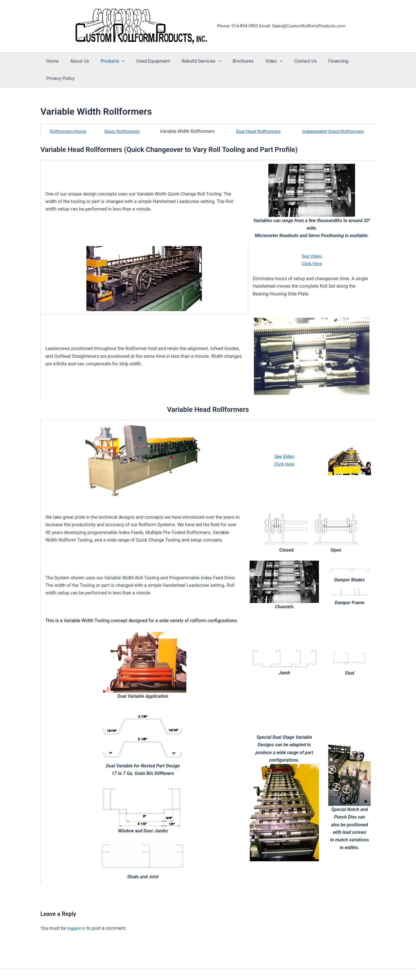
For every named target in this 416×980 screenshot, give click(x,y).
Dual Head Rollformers (257, 114)
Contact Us (290, 61)
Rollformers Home (68, 114)
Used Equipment (147, 61)
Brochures (233, 61)
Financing (321, 61)
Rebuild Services (193, 61)
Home (54, 61)
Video (261, 61)
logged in (77, 911)
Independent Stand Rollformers (333, 114)
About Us (78, 61)
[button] (118, 61)
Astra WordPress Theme (268, 965)
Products (109, 61)
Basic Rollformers (122, 114)
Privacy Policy (355, 61)
